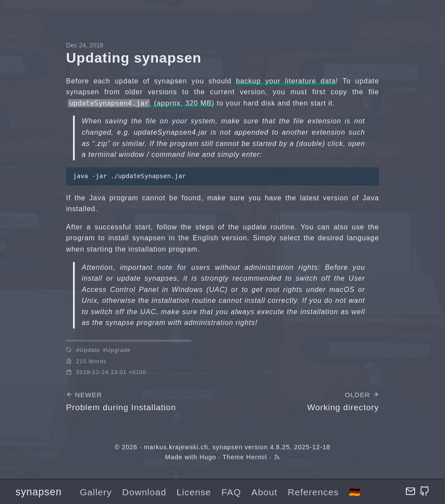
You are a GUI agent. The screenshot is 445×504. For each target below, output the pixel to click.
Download (144, 492)
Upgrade (119, 350)
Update (90, 350)
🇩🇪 (355, 492)
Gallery (96, 492)
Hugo (208, 457)
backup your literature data (286, 81)
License (194, 492)
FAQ (231, 492)
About (264, 492)
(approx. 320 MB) (141, 103)
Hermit (257, 457)
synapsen (39, 492)
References (313, 492)
